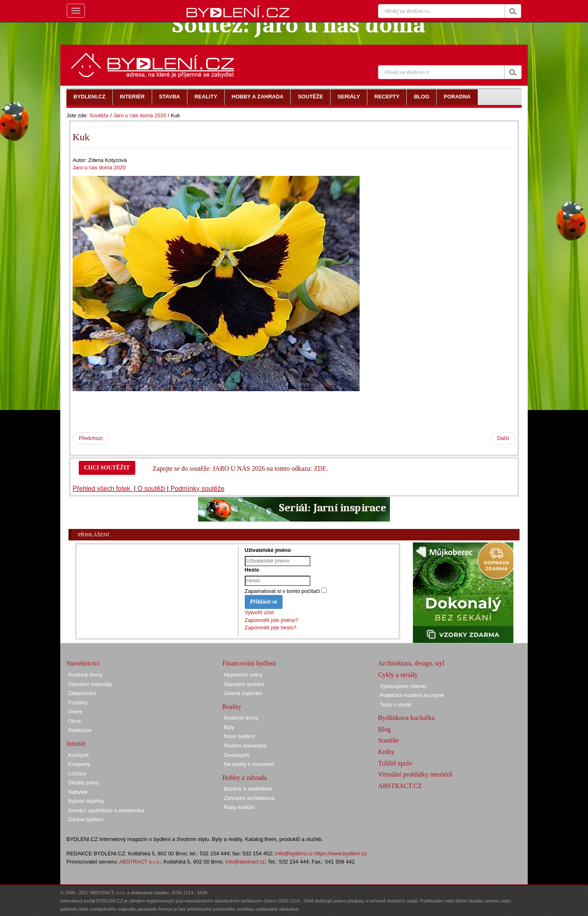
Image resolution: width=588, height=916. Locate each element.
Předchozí (91, 438)
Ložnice (77, 774)
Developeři (237, 755)
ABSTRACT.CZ (400, 786)
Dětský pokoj (83, 783)
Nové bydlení (239, 736)
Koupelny (79, 764)
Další (503, 438)
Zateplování (82, 693)
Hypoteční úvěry (243, 675)
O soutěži (151, 489)
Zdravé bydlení (86, 819)
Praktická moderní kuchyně (412, 695)
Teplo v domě (395, 705)
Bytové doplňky (86, 801)
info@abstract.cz (245, 862)
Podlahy (78, 703)
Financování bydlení (249, 663)
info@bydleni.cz (294, 853)
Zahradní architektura (249, 798)
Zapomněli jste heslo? (271, 628)
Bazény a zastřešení (248, 789)
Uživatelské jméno (268, 550)
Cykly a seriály (398, 675)
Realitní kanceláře (245, 746)
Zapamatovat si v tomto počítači (283, 591)
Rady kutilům (239, 807)
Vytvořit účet (259, 612)
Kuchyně (79, 755)
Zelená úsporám (243, 693)
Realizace (80, 730)
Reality (232, 707)
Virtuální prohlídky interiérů (415, 774)
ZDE (320, 468)
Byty (229, 727)
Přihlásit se (264, 602)
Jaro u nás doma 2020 (140, 115)
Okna (74, 721)
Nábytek (78, 792)
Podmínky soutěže (198, 489)
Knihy (386, 752)
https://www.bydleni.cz (340, 853)
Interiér (76, 744)
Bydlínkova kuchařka (406, 718)
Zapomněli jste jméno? (272, 620)
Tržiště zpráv (395, 763)
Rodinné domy (85, 675)
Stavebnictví (83, 663)
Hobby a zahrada (244, 778)
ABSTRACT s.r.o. (140, 862)
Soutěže (99, 115)
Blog (384, 729)
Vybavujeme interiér (403, 686)
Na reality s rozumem (249, 764)
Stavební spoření (244, 684)
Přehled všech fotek (102, 489)
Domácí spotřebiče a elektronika (106, 810)
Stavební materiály (90, 684)
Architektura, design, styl (411, 663)
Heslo (252, 570)
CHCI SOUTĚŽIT (107, 468)
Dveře (75, 712)
